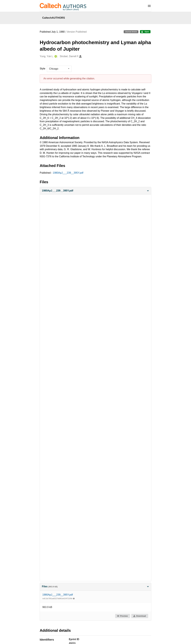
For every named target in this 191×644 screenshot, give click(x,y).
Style (43, 69)
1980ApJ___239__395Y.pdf (68, 173)
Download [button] (139, 616)
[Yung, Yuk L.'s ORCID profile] (55, 56)
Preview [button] (122, 616)
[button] (95, 191)
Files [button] (95, 586)
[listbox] (59, 69)
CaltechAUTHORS (54, 18)
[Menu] (149, 6)
